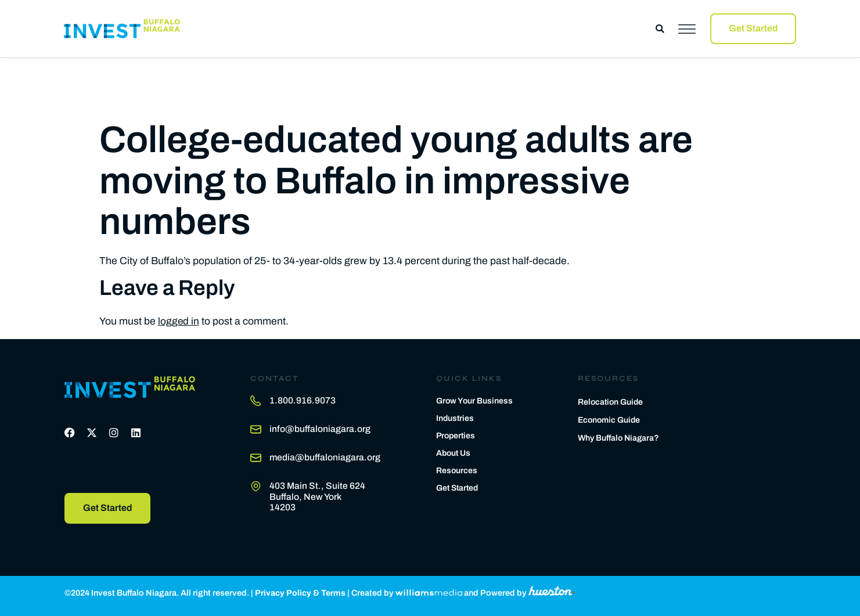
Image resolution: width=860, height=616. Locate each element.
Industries (456, 417)
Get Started (458, 487)
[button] (660, 29)
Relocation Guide (611, 401)
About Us (454, 452)
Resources (457, 470)
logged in (179, 320)
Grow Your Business (475, 400)
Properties (457, 435)
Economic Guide (610, 419)
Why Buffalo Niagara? (620, 438)
